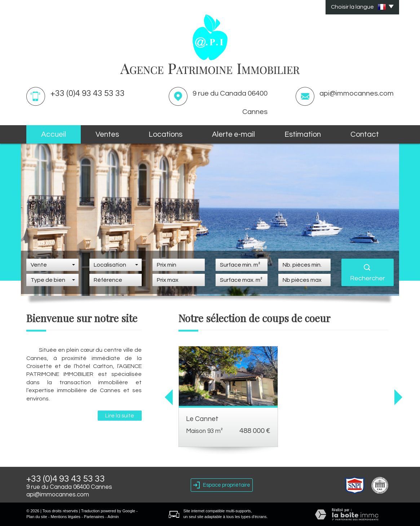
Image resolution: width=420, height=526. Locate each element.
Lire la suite (120, 416)
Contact (365, 134)
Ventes (107, 134)
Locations (165, 134)
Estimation (303, 134)
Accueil (54, 134)
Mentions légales (66, 517)
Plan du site (37, 517)
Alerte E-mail (233, 134)
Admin (113, 517)
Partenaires (94, 517)
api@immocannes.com (357, 93)
